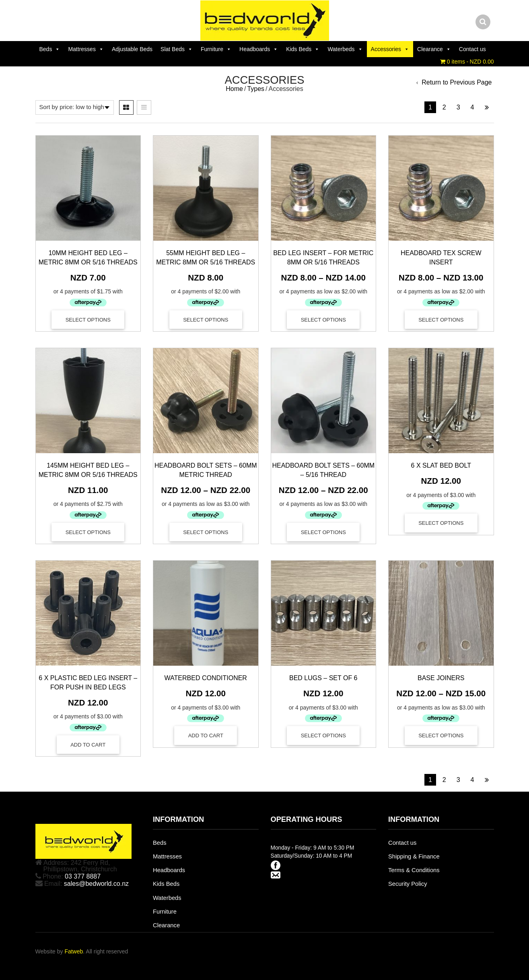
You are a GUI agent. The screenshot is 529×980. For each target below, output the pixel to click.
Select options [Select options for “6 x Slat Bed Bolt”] (441, 523)
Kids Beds (303, 49)
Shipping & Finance (414, 856)
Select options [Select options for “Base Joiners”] (441, 736)
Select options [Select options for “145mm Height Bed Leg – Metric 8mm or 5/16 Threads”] (88, 532)
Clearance (434, 49)
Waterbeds (345, 49)
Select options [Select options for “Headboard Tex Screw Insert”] (441, 320)
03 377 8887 (83, 876)
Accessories (390, 49)
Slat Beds (177, 49)
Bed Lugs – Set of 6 (323, 678)
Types (256, 89)
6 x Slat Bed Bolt (441, 465)
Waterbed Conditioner (206, 678)
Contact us (472, 49)
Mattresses (86, 49)
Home (234, 89)
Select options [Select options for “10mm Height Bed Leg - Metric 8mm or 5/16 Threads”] (88, 320)
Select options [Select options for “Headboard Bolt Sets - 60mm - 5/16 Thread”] (323, 532)
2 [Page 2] (444, 107)
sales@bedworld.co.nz (96, 884)
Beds (50, 49)
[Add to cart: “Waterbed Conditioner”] (206, 735)
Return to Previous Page (457, 83)
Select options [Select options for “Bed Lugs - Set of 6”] (323, 736)
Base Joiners (441, 678)
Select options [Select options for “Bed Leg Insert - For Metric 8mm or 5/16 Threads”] (323, 320)
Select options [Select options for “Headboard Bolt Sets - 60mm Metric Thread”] (206, 532)
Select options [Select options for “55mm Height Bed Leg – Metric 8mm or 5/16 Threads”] (206, 320)
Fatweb (74, 951)
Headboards (259, 49)
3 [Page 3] (458, 107)
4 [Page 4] (472, 107)
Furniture (216, 49)
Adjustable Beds (132, 49)
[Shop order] (75, 107)
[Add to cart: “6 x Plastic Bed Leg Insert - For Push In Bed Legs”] (88, 745)
